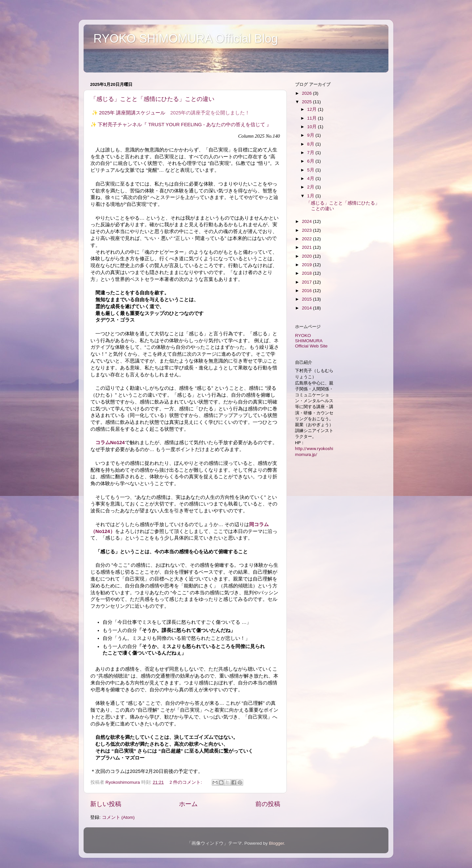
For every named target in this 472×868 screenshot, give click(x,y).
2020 (307, 256)
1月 (311, 196)
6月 (311, 161)
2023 (307, 230)
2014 (307, 308)
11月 (313, 118)
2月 (311, 187)
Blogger (276, 843)
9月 (311, 135)
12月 (313, 109)
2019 (307, 265)
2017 (307, 282)
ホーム (188, 804)
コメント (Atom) (118, 817)
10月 (313, 127)
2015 (307, 299)
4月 (311, 178)
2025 (307, 102)
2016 (307, 291)
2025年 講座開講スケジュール (132, 113)
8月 (311, 144)
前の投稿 (268, 804)
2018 (307, 273)
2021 (307, 247)
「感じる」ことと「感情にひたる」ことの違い (152, 99)
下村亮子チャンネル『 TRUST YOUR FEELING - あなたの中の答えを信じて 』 (185, 125)
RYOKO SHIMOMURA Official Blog (186, 39)
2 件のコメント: (186, 782)
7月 (311, 153)
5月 (311, 170)
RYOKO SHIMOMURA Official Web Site (311, 341)
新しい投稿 (106, 804)
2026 (307, 93)
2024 (307, 221)
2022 (307, 239)
